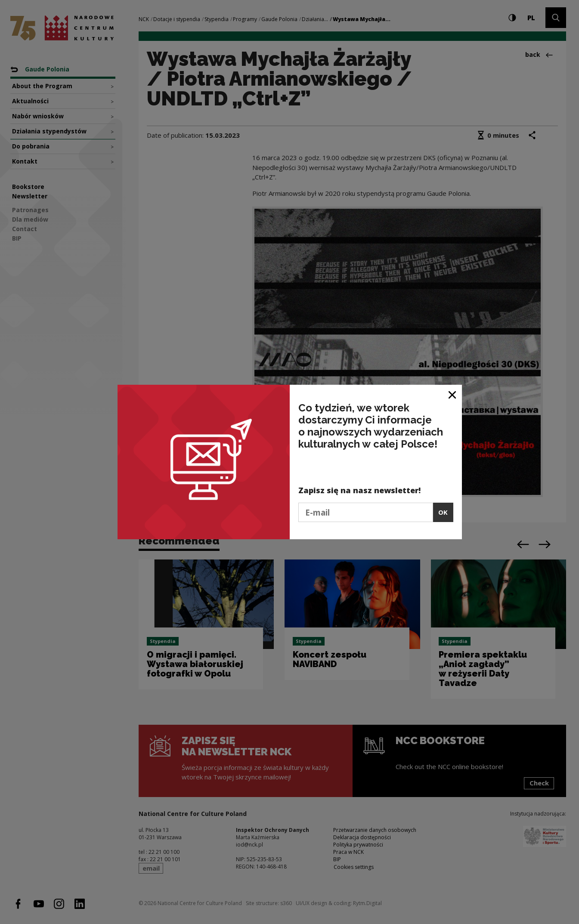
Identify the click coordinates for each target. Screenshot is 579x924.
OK (443, 512)
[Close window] (453, 394)
